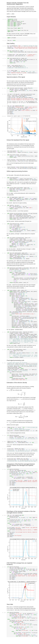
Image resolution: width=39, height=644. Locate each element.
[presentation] (30, 387)
